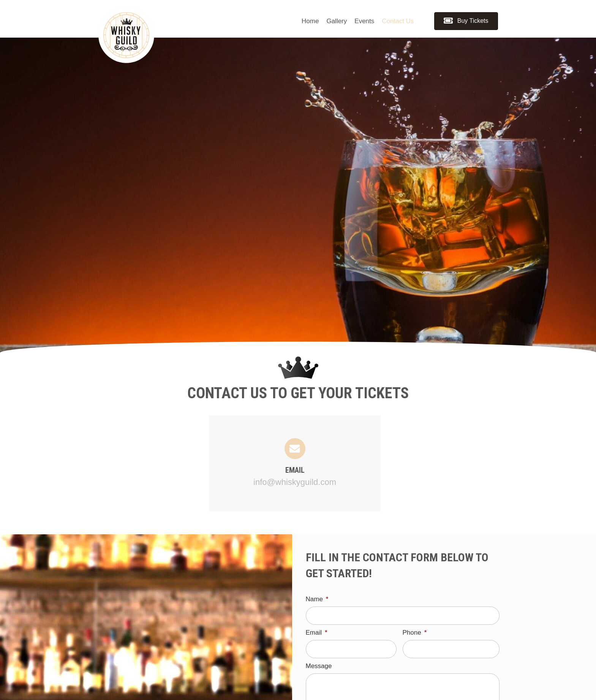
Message (319, 668)
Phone (415, 633)
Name (317, 599)
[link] (310, 21)
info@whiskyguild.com (295, 482)
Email (317, 633)
